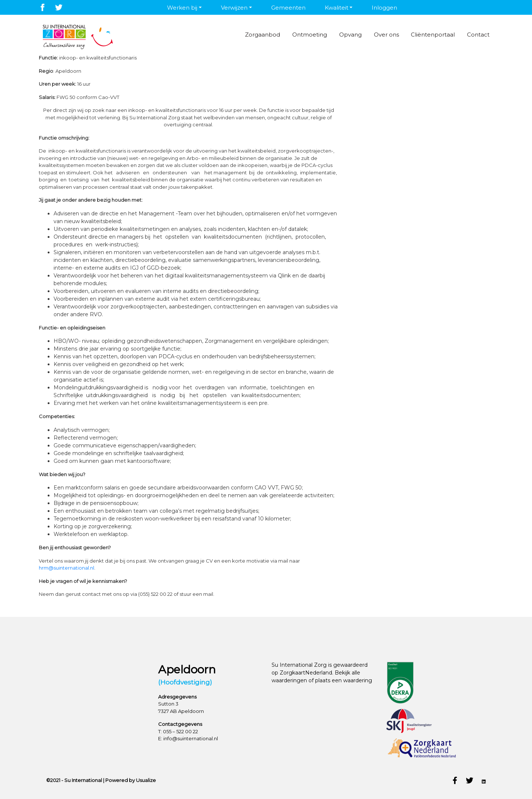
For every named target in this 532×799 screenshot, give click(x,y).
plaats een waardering (344, 680)
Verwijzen (234, 8)
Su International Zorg (299, 665)
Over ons (379, 35)
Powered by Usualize (131, 780)
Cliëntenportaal (428, 35)
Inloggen (384, 8)
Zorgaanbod (249, 35)
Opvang (341, 35)
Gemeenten (288, 8)
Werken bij (182, 8)
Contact (476, 35)
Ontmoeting (298, 35)
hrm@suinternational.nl (66, 568)
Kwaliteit (337, 8)
